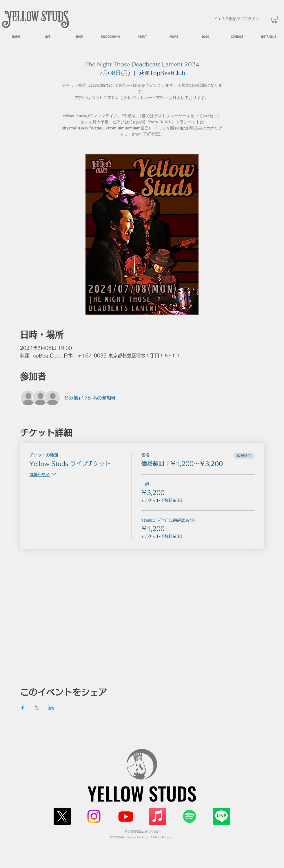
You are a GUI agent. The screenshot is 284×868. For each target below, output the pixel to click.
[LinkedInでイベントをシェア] (51, 708)
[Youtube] (126, 816)
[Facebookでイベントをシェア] (23, 708)
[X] (62, 816)
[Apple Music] (158, 816)
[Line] (221, 816)
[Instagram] (94, 816)
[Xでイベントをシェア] (37, 708)
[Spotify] (190, 816)
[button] (274, 19)
